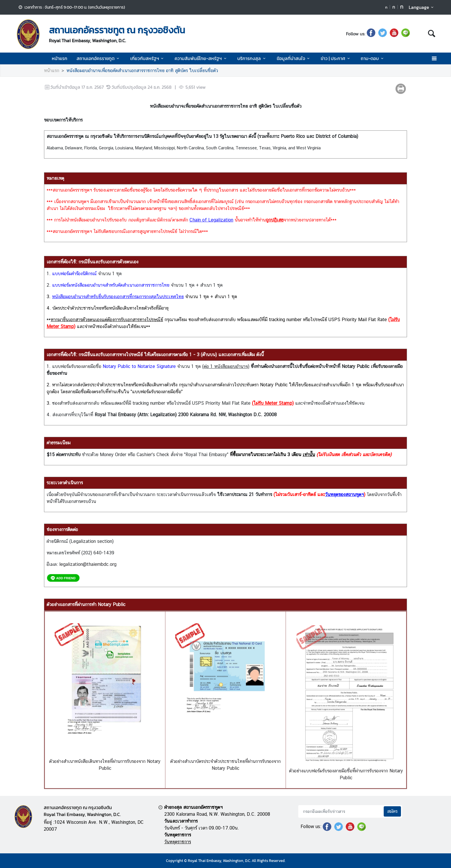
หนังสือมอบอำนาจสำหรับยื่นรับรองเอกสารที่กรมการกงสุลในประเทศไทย (118, 297)
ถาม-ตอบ (373, 58)
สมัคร (392, 811)
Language (422, 7)
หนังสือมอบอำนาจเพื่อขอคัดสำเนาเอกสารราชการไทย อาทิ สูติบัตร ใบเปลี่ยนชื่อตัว (142, 71)
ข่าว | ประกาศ (336, 58)
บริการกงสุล (252, 58)
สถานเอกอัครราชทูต (99, 58)
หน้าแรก (60, 58)
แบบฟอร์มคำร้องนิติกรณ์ (74, 274)
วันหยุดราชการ (178, 842)
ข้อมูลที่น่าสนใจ (294, 58)
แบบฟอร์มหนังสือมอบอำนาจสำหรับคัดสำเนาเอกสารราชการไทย (111, 285)
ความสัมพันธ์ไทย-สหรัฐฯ (201, 58)
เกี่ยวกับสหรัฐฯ (148, 58)
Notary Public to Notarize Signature (139, 366)
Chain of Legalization (211, 220)
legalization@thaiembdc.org (88, 564)
